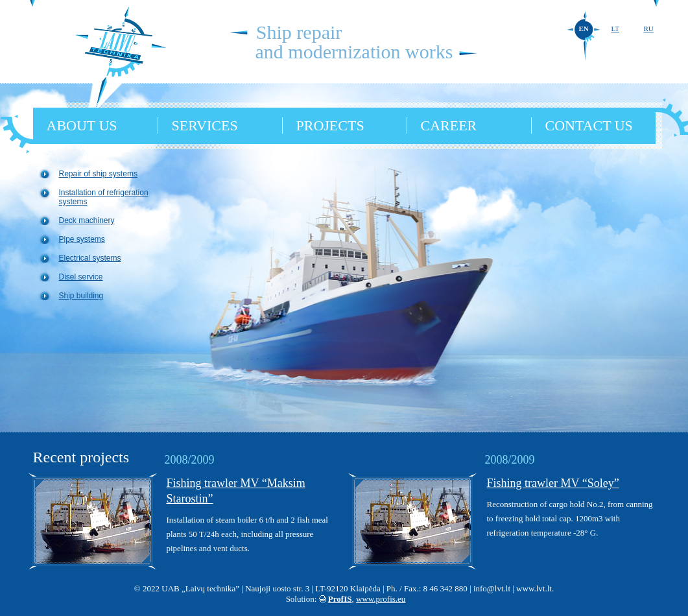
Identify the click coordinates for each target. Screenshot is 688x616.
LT (615, 29)
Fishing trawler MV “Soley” (553, 483)
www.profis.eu (381, 599)
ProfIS (340, 599)
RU (649, 29)
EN (584, 29)
